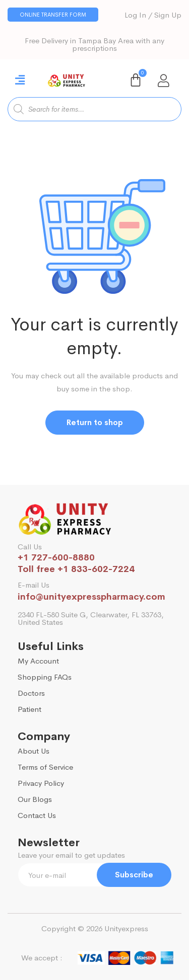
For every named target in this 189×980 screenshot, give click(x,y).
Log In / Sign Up (153, 15)
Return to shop (95, 422)
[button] (53, 15)
